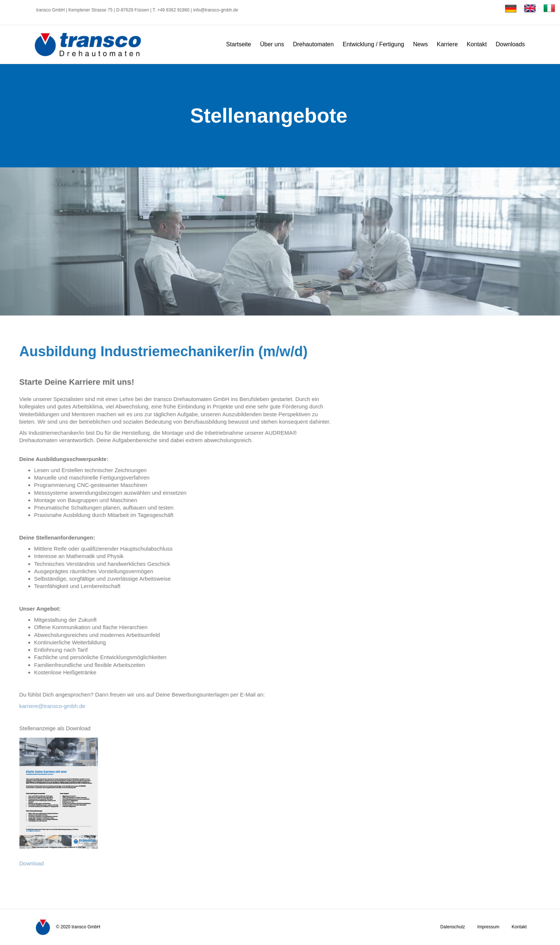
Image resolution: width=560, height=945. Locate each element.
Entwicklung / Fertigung (373, 44)
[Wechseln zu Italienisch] (547, 9)
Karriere (447, 44)
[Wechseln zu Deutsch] (511, 9)
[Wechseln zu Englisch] (530, 9)
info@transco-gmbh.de (216, 10)
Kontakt (477, 44)
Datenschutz (453, 927)
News (420, 44)
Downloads (510, 44)
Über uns (272, 44)
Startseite (239, 44)
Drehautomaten (313, 44)
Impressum (488, 927)
